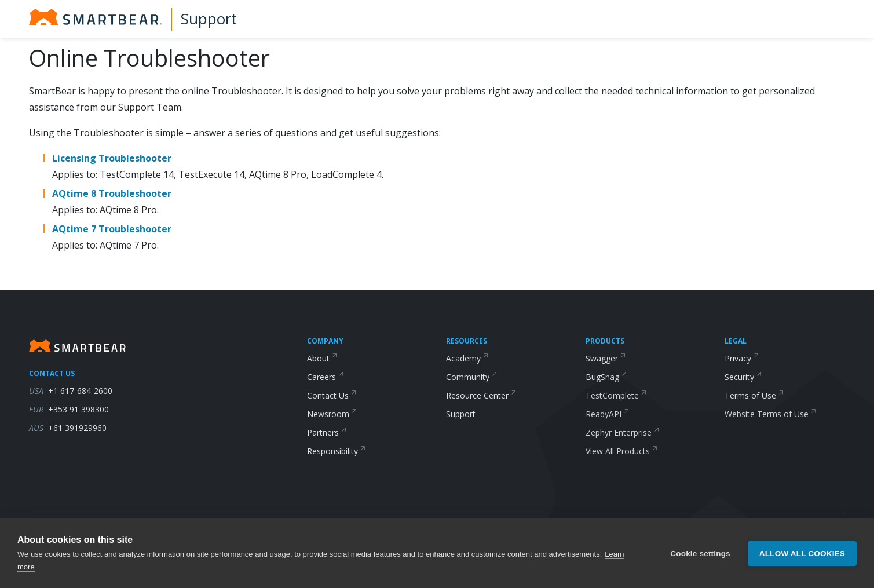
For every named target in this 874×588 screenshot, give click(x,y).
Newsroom (332, 414)
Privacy (742, 358)
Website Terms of (771, 414)
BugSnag (606, 377)
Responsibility (337, 451)
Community (472, 377)
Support (209, 19)
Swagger (606, 358)
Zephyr (623, 432)
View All (622, 451)
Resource (481, 395)
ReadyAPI (608, 414)
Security (743, 377)
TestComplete (616, 395)
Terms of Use (754, 395)
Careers (326, 377)
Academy (467, 358)
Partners (327, 432)
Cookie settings (700, 554)
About (322, 358)
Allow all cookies (802, 554)
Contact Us (332, 395)
